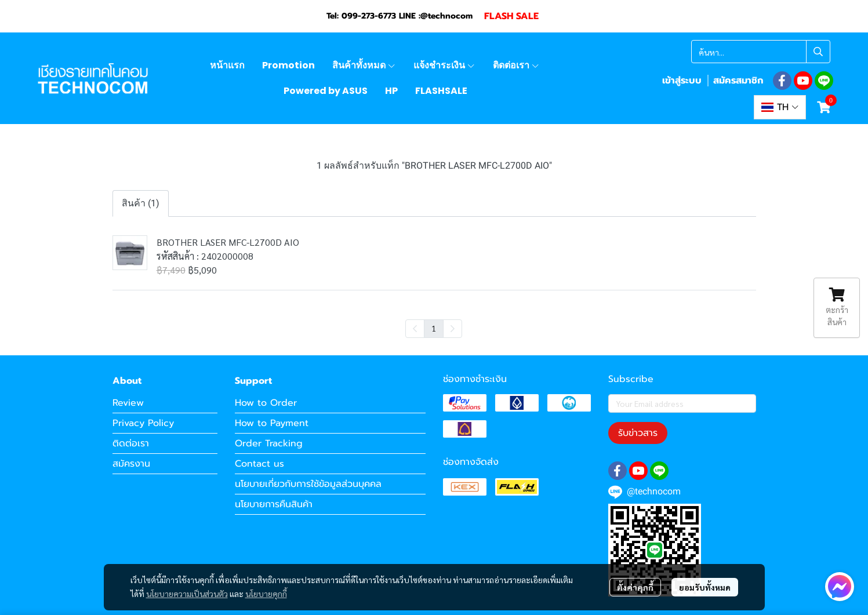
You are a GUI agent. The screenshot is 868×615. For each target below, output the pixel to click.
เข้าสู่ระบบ (682, 81)
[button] (761, 52)
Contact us (259, 464)
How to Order (266, 403)
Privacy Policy (143, 423)
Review (128, 403)
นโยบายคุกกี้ (266, 594)
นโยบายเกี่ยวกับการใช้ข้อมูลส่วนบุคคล (308, 484)
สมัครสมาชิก (738, 81)
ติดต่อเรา (131, 443)
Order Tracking (269, 443)
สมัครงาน (131, 464)
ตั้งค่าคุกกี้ (635, 587)
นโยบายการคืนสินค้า (274, 504)
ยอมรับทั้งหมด (705, 587)
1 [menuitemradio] (434, 328)
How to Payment (272, 423)
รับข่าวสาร (638, 433)
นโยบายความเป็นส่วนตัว (187, 594)
